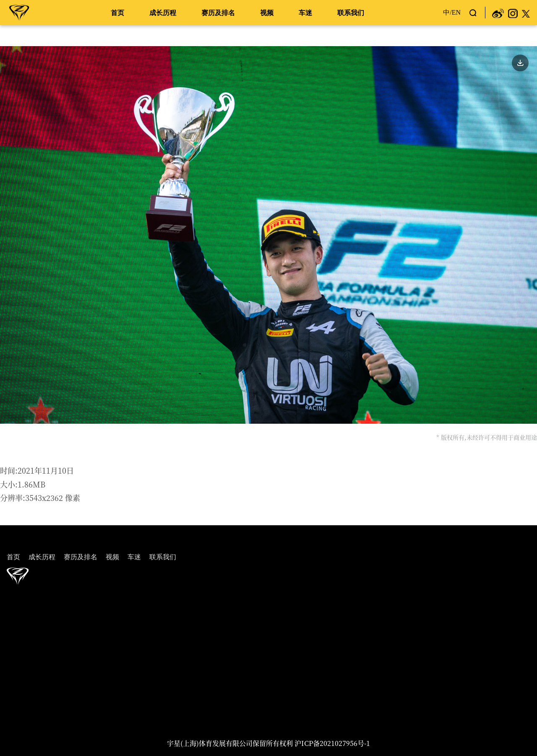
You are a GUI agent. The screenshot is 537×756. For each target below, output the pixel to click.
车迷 (305, 13)
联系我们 (351, 13)
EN (456, 12)
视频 (267, 13)
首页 (117, 13)
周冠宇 (19, 12)
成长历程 (163, 13)
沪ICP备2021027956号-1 (332, 743)
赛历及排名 (218, 13)
